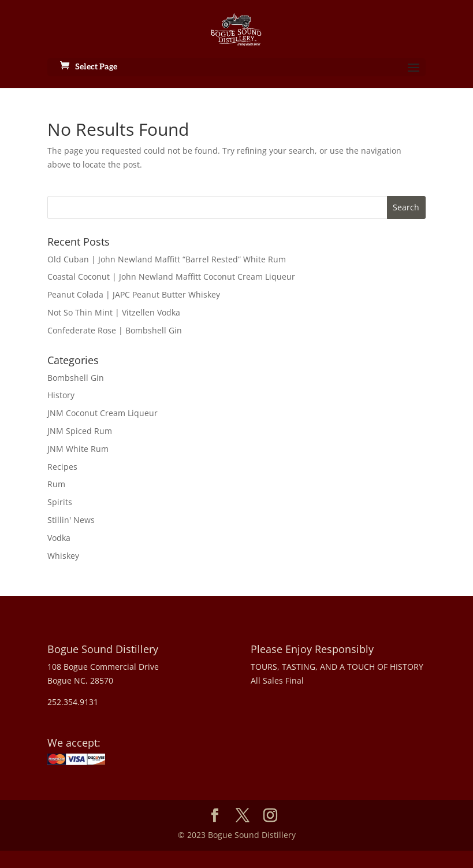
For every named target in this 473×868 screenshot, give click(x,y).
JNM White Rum (78, 449)
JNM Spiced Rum (80, 431)
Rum (56, 484)
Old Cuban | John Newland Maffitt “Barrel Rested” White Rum (167, 259)
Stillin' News (71, 520)
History (61, 395)
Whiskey (63, 556)
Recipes (62, 467)
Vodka (59, 538)
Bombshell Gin (76, 378)
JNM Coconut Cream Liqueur (103, 413)
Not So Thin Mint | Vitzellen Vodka (114, 312)
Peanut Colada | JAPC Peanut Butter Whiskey (134, 294)
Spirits (60, 502)
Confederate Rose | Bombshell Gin (115, 330)
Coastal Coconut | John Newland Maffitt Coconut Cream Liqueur (171, 277)
